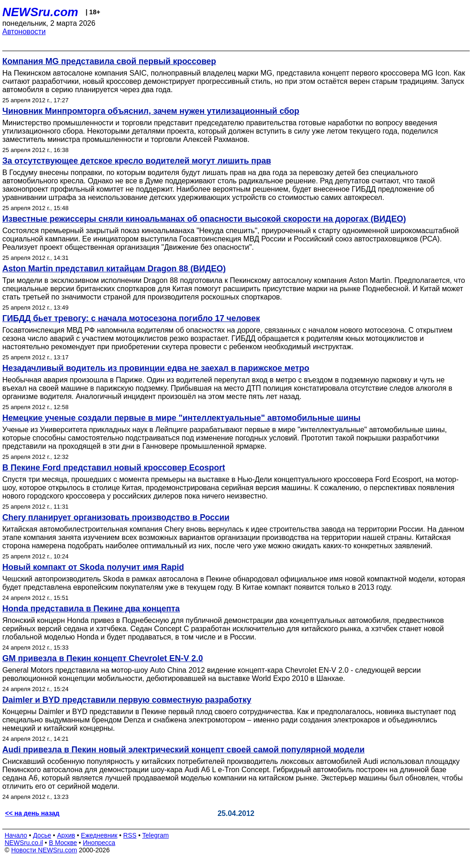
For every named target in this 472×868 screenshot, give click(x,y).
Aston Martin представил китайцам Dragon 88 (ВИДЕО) (114, 269)
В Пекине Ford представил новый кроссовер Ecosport (114, 468)
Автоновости (24, 32)
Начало (16, 835)
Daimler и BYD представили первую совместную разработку (127, 700)
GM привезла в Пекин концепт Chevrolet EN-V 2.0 (103, 658)
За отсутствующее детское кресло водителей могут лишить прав (137, 161)
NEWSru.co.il (24, 843)
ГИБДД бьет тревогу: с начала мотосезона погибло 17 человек (131, 318)
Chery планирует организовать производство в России (116, 517)
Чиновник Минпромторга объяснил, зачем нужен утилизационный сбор (151, 111)
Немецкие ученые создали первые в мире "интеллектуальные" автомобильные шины (181, 418)
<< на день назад (32, 813)
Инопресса (99, 843)
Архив (66, 835)
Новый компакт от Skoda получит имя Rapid (93, 567)
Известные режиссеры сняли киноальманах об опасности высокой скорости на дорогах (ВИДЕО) (204, 219)
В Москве (63, 843)
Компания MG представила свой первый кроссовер (109, 61)
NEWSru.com (40, 12)
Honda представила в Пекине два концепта (91, 609)
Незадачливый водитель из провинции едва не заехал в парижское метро (156, 368)
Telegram (156, 835)
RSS (130, 835)
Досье (42, 835)
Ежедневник (99, 835)
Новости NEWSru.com (44, 850)
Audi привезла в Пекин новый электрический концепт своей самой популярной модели (183, 750)
